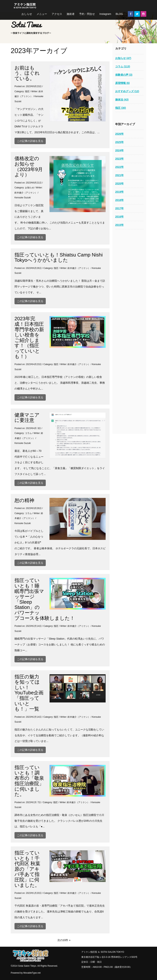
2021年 (119, 175)
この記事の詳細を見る (30, 141)
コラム (28, 433)
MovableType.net (32, 973)
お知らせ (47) (123, 58)
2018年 (119, 200)
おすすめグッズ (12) (127, 91)
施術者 (71, 14)
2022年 (119, 167)
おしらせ (27, 14)
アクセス (57, 14)
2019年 (119, 192)
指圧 (27, 91)
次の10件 (63, 940)
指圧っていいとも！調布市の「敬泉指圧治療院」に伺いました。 (29, 781)
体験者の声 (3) (124, 75)
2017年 (119, 208)
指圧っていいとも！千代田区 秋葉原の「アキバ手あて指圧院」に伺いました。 (27, 869)
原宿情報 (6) (122, 83)
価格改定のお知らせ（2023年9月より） (29, 167)
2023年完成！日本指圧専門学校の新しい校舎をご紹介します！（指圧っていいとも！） (29, 337)
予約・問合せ (87, 14)
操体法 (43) (122, 100)
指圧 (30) (121, 108)
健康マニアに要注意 (27, 418)
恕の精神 (24, 500)
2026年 (119, 134)
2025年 (119, 142)
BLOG (119, 14)
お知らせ (30, 188)
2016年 (119, 217)
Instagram (105, 14)
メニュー (42, 14)
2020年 (119, 183)
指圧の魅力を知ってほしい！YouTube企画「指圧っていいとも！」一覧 (29, 693)
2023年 (119, 159)
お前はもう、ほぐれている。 (27, 73)
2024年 (119, 150)
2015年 (119, 225)
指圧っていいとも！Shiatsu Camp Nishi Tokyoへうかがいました (59, 258)
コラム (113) (123, 66)
